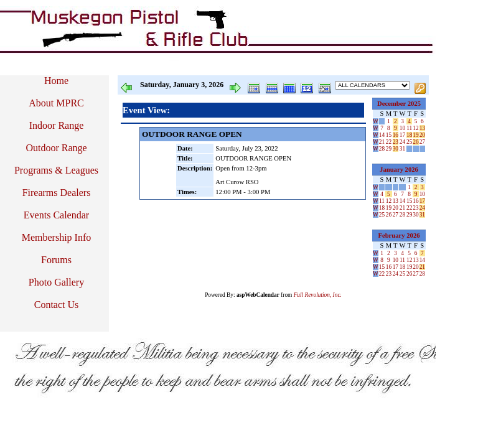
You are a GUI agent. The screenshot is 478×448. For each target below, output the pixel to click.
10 (402, 128)
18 (409, 135)
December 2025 (399, 104)
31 (402, 149)
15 (389, 135)
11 (409, 128)
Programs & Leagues (56, 170)
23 (396, 142)
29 (389, 149)
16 (396, 135)
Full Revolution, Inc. (318, 295)
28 (382, 149)
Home (56, 81)
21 (382, 142)
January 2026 (399, 170)
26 (415, 142)
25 (409, 142)
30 (396, 149)
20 (422, 135)
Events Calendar (56, 215)
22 (389, 142)
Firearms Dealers (57, 193)
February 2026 (399, 236)
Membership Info (57, 237)
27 (422, 142)
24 (402, 142)
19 (415, 135)
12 (415, 128)
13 (422, 128)
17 (402, 135)
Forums (56, 260)
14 (382, 135)
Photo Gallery (56, 282)
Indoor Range (57, 125)
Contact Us (57, 305)
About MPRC (56, 103)
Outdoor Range (56, 148)
